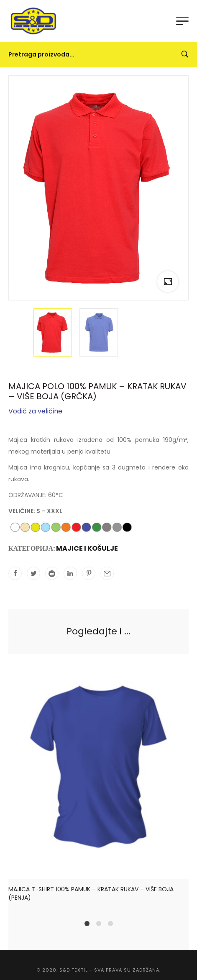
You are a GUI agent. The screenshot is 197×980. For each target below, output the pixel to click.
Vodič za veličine (35, 411)
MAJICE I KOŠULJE (87, 548)
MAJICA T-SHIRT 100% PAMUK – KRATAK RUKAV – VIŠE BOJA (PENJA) (91, 893)
